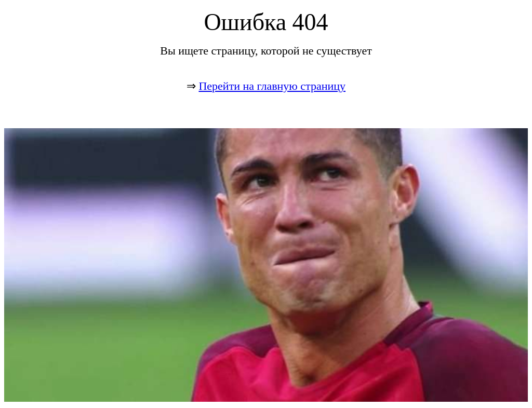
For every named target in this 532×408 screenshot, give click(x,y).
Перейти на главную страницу (272, 86)
